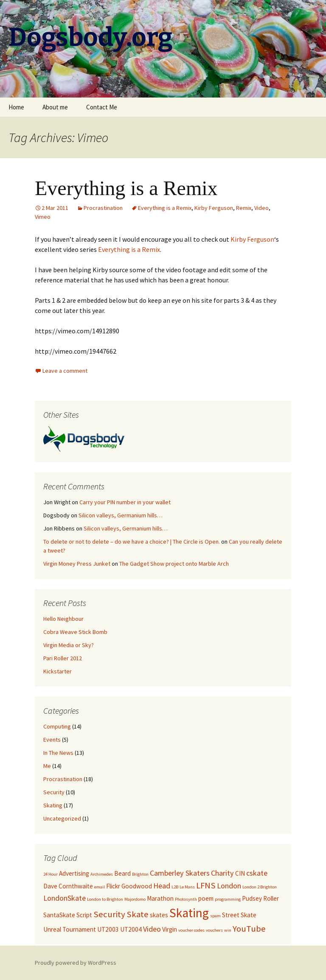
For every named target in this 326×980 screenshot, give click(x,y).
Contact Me (102, 107)
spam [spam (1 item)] (215, 916)
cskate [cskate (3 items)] (257, 873)
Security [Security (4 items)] (109, 914)
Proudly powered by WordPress (76, 963)
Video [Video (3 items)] (152, 929)
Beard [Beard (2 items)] (122, 873)
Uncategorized (62, 818)
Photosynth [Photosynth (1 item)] (186, 899)
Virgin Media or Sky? (69, 645)
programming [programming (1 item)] (228, 899)
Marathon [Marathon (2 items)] (160, 898)
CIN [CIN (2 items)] (240, 873)
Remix (244, 208)
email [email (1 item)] (100, 887)
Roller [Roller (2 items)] (271, 898)
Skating (53, 805)
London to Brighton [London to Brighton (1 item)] (105, 899)
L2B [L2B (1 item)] (175, 887)
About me (55, 107)
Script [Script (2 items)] (84, 915)
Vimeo (43, 217)
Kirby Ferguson (214, 208)
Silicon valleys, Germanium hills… (121, 515)
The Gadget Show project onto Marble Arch (174, 564)
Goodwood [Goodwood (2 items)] (137, 886)
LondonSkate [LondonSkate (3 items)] (65, 898)
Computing (57, 726)
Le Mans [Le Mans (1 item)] (187, 887)
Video (261, 208)
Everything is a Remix (126, 188)
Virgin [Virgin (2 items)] (170, 929)
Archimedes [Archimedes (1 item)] (102, 874)
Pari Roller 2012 (63, 658)
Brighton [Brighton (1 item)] (140, 874)
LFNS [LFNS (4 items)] (206, 885)
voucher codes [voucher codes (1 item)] (191, 930)
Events (52, 740)
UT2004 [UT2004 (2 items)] (131, 929)
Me (47, 766)
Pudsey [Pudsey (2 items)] (252, 898)
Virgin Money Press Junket (77, 564)
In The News (58, 753)
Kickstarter (58, 671)
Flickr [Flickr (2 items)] (113, 886)
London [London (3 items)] (229, 886)
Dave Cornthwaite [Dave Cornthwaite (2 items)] (68, 886)
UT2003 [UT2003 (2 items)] (108, 929)
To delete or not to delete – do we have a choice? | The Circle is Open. (132, 542)
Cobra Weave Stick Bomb (75, 632)
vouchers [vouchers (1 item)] (214, 930)
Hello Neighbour (63, 619)
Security (54, 792)
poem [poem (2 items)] (206, 898)
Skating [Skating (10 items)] (189, 913)
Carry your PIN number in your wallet (125, 502)
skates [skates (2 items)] (159, 915)
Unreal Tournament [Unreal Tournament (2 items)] (70, 929)
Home (16, 107)
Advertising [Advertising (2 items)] (74, 873)
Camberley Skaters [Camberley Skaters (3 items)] (180, 873)
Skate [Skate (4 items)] (138, 914)
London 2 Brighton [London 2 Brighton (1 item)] (260, 887)
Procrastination (103, 208)
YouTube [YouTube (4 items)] (249, 929)
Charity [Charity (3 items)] (222, 873)
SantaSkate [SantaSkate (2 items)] (59, 915)
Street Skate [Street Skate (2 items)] (239, 915)
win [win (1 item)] (228, 930)
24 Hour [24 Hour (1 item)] (51, 874)
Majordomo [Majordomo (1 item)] (135, 899)
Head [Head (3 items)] (162, 886)
